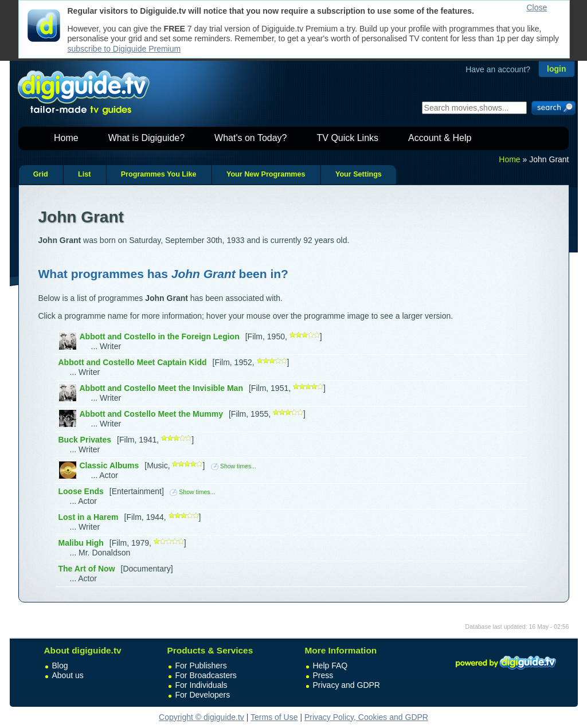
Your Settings (359, 174)
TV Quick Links (347, 138)
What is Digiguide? (146, 138)
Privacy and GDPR (347, 685)
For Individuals (201, 685)
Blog (60, 666)
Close (537, 7)
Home (66, 138)
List (84, 174)
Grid (41, 174)
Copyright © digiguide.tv (201, 717)
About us (68, 675)
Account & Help (440, 138)
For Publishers (201, 666)
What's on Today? (251, 138)
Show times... (234, 466)
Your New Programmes (266, 174)
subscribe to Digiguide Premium (124, 49)
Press (323, 675)
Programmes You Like (159, 174)
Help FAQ (330, 666)
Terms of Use (274, 717)
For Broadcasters (206, 675)
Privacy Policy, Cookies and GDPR (366, 717)
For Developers (203, 695)
